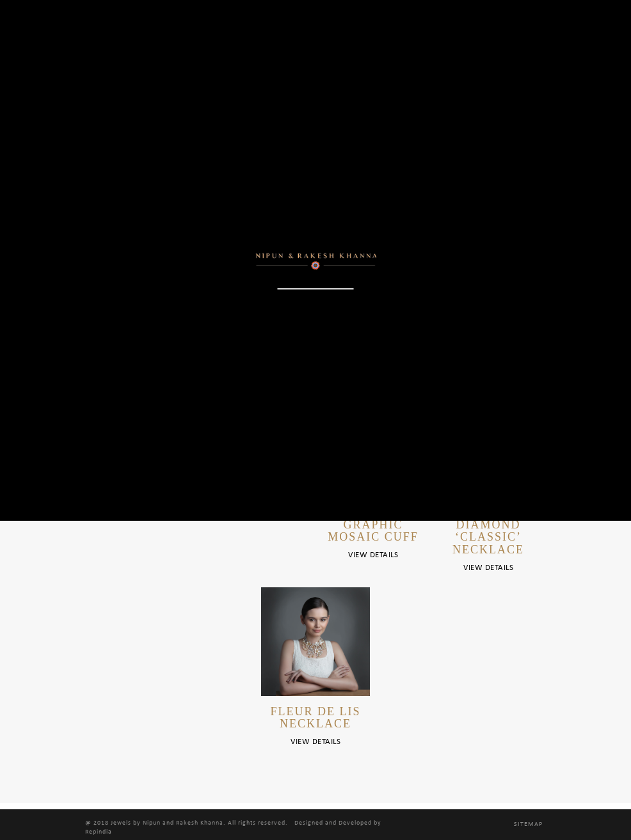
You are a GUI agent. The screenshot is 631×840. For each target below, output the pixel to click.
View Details (373, 555)
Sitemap (528, 824)
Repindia (99, 832)
